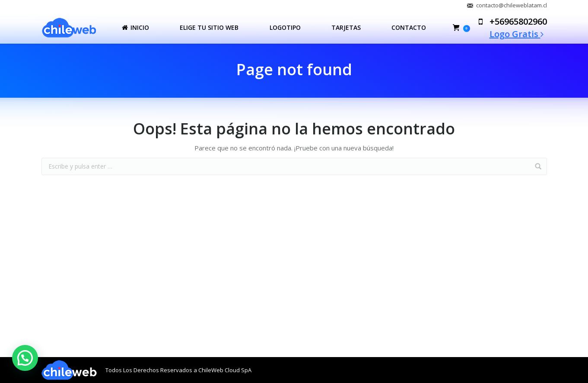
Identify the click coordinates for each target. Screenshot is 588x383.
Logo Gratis (516, 34)
